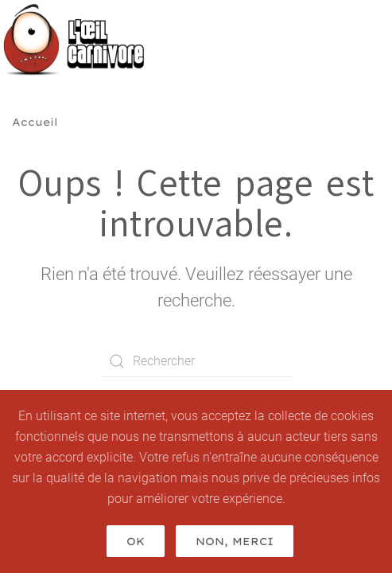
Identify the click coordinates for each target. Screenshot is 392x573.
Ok (136, 541)
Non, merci (235, 541)
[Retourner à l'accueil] (79, 40)
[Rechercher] (196, 361)
